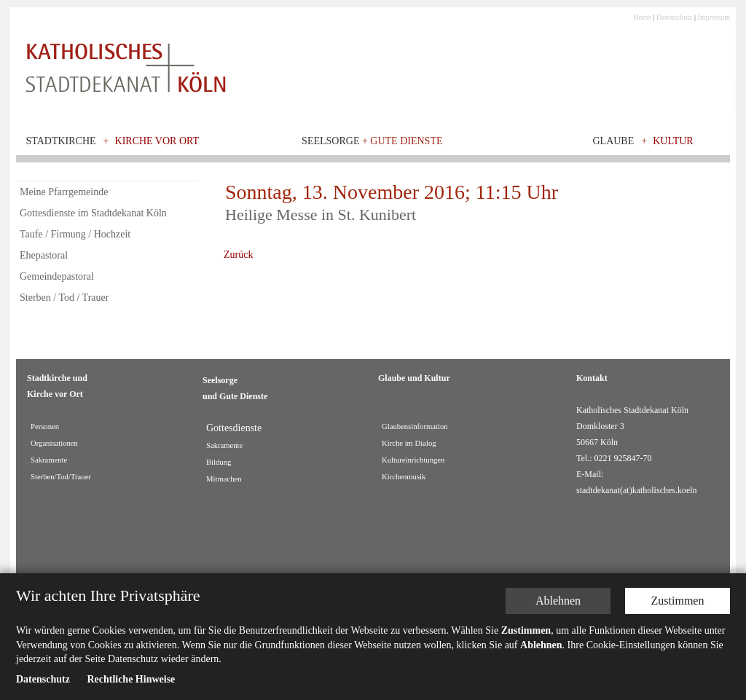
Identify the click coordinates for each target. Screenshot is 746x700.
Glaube (613, 141)
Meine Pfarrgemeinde (64, 192)
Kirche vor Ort (157, 141)
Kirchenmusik (404, 477)
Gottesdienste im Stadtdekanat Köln (93, 213)
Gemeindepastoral (57, 276)
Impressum (714, 17)
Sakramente (49, 460)
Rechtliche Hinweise (131, 679)
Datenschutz (674, 17)
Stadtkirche (61, 141)
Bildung (219, 462)
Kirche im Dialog (409, 443)
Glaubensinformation (415, 426)
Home (643, 17)
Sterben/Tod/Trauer (61, 477)
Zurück (238, 255)
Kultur (673, 141)
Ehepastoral (44, 255)
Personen (45, 426)
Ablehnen (558, 601)
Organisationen (54, 443)
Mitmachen (224, 479)
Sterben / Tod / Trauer (64, 298)
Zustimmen (678, 601)
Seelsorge (372, 141)
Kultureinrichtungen (413, 460)
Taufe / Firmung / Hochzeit (75, 234)
